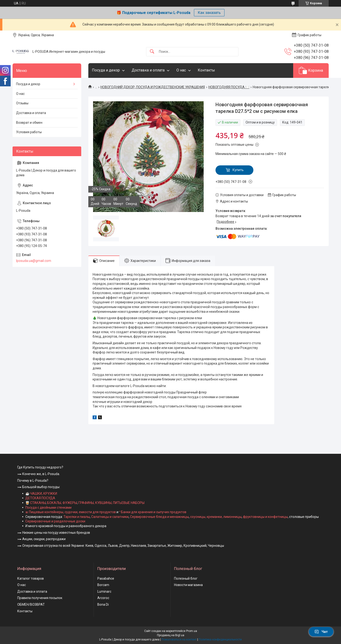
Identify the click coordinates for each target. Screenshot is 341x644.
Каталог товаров (31, 578)
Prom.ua (192, 631)
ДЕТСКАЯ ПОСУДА (40, 498)
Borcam (103, 585)
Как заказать (209, 13)
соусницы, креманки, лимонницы (216, 517)
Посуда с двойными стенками (48, 507)
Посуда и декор (106, 70)
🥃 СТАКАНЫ (36, 503)
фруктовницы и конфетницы (265, 517)
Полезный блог (186, 578)
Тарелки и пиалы (76, 517)
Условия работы (29, 132)
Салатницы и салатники (110, 517)
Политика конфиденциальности (220, 640)
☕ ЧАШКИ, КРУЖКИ (41, 494)
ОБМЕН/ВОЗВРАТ (31, 604)
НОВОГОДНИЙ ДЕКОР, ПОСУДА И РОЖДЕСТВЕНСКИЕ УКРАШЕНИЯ (153, 87)
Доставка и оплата (148, 70)
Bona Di (103, 604)
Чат (321, 632)
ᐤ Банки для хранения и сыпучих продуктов (153, 512)
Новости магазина (188, 585)
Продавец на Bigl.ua (171, 635)
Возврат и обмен (29, 123)
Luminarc (104, 591)
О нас (181, 70)
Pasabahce (106, 578)
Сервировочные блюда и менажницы (159, 517)
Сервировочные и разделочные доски (55, 521)
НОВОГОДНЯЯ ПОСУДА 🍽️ (229, 87)
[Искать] (152, 52)
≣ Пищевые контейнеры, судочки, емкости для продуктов (71, 512)
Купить (238, 170)
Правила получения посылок (40, 598)
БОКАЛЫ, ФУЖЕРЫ (62, 503)
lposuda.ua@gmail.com (34, 261)
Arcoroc (103, 598)
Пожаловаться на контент (179, 640)
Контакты (206, 70)
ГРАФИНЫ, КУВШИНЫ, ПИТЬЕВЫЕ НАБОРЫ (111, 503)
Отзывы (22, 103)
